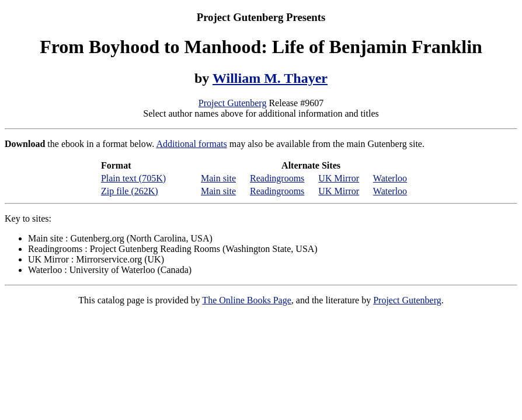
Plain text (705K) (133, 178)
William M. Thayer (270, 78)
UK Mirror (339, 178)
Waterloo (390, 178)
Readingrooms (277, 178)
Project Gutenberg (233, 103)
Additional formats (191, 144)
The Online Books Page (246, 300)
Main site (218, 178)
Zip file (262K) (130, 191)
